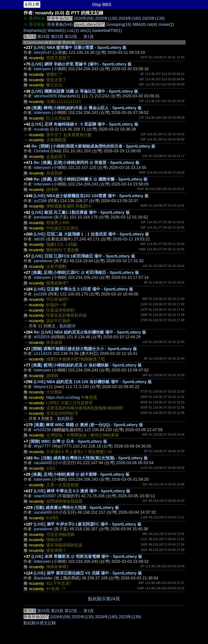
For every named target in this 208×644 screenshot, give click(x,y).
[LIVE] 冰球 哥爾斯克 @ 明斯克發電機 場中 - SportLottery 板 (87, 557)
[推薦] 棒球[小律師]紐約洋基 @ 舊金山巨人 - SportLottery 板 (87, 108)
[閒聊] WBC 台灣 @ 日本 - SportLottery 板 (68, 441)
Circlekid (42, 151)
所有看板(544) (60, 24)
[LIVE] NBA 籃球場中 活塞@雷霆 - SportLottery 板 (80, 48)
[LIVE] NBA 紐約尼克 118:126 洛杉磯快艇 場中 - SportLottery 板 (93, 382)
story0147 (43, 52)
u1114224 (43, 354)
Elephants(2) (35, 31)
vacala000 (43, 463)
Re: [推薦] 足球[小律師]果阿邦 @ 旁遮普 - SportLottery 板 (87, 163)
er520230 (42, 430)
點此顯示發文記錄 (40, 623)
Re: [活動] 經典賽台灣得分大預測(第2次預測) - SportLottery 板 (91, 458)
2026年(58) (84, 18)
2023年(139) (153, 18)
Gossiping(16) (119, 24)
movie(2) (166, 24)
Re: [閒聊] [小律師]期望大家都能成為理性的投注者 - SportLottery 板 (93, 146)
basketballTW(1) (107, 31)
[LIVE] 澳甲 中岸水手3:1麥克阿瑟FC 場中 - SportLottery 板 (88, 524)
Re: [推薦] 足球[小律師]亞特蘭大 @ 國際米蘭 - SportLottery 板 (91, 179)
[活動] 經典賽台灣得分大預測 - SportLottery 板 (76, 508)
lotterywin (42, 69)
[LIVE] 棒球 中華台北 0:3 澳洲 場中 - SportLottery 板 (82, 491)
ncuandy (41, 129)
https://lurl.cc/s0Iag (63, 397)
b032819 (42, 337)
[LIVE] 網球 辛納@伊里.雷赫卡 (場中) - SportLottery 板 (82, 64)
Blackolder (43, 578)
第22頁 (71, 37)
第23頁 (57, 37)
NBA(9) (139, 24)
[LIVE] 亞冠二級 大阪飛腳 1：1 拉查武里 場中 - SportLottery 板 (91, 234)
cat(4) (152, 24)
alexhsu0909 (45, 96)
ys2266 (40, 201)
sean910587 (45, 496)
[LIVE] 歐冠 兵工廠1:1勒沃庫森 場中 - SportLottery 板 (81, 212)
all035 (39, 239)
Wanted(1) (57, 31)
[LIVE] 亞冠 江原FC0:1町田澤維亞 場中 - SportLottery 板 (83, 256)
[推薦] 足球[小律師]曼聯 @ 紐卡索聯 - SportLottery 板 (81, 474)
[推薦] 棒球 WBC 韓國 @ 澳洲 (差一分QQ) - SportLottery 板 (89, 425)
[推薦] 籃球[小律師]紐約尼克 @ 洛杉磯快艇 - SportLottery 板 (87, 365)
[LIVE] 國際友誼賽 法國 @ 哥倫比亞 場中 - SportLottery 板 (85, 91)
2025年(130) (106, 18)
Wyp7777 (42, 446)
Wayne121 (43, 387)
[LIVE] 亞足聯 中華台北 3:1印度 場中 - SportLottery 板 (83, 289)
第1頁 (89, 37)
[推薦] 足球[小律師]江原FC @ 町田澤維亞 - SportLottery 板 (85, 273)
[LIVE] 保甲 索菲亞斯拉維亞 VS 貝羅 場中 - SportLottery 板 (88, 573)
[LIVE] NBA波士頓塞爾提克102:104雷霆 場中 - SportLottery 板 (91, 196)
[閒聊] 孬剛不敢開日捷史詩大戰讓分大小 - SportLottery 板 (84, 349)
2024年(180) (130, 18)
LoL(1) (73, 31)
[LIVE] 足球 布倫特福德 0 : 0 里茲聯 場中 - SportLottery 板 (85, 124)
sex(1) (86, 31)
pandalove (43, 217)
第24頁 (43, 37)
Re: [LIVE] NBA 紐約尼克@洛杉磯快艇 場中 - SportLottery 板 (90, 332)
